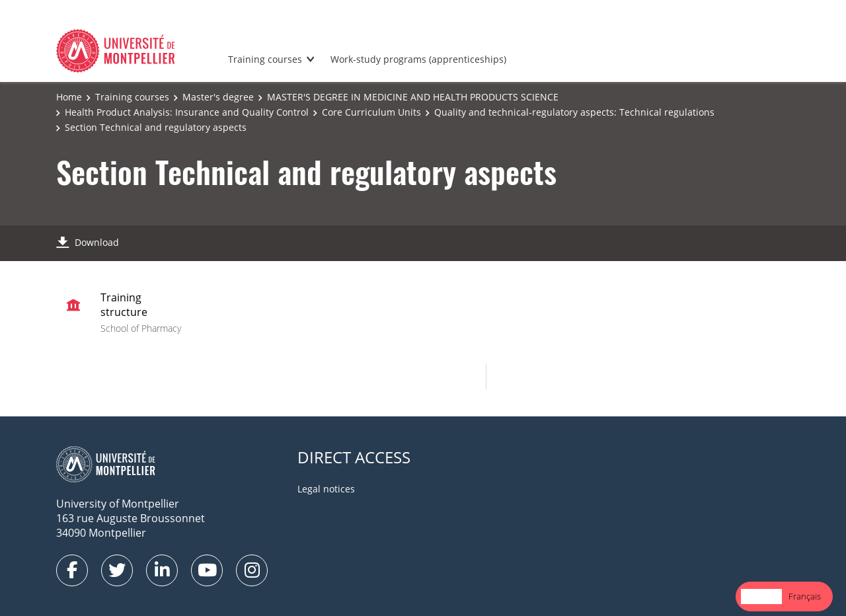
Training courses (265, 59)
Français (805, 596)
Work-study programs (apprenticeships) (418, 59)
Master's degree (218, 97)
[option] (805, 597)
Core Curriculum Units (371, 112)
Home (69, 97)
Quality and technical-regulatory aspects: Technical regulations (574, 112)
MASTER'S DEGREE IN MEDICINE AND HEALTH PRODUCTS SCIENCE (413, 97)
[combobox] (761, 597)
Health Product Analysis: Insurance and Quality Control (187, 112)
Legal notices (326, 489)
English (761, 596)
